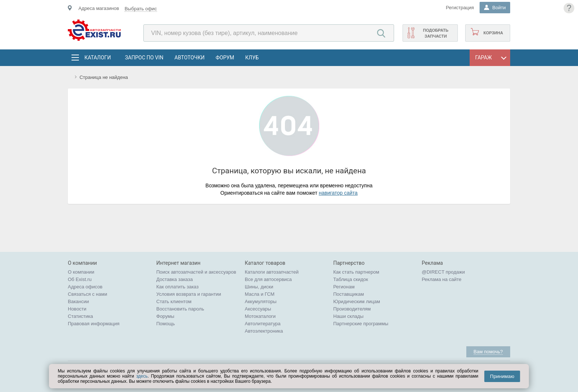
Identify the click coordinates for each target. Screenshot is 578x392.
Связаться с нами (88, 294)
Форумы (165, 316)
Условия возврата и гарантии (189, 294)
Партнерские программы (361, 324)
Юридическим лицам (357, 301)
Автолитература (263, 324)
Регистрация (460, 8)
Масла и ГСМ (260, 294)
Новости (77, 309)
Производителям (352, 309)
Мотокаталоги (260, 316)
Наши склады (348, 316)
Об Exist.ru (80, 279)
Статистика (80, 316)
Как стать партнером (356, 272)
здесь (142, 376)
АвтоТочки (189, 58)
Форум (225, 58)
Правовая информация (94, 324)
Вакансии (78, 301)
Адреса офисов (85, 287)
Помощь (166, 324)
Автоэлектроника (264, 331)
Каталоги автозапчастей (272, 272)
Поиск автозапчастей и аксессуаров (196, 272)
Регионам (344, 287)
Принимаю (502, 376)
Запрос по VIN (144, 58)
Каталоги (97, 58)
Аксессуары (258, 309)
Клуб (252, 58)
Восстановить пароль (180, 309)
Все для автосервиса (268, 279)
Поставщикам (349, 294)
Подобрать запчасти (436, 33)
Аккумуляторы (261, 301)
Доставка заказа (175, 279)
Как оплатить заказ (177, 287)
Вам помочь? (488, 352)
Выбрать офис (141, 9)
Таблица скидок (351, 279)
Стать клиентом (174, 301)
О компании (81, 272)
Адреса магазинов (99, 8)
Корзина (493, 33)
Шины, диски (259, 287)
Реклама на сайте (442, 279)
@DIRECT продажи (443, 272)
